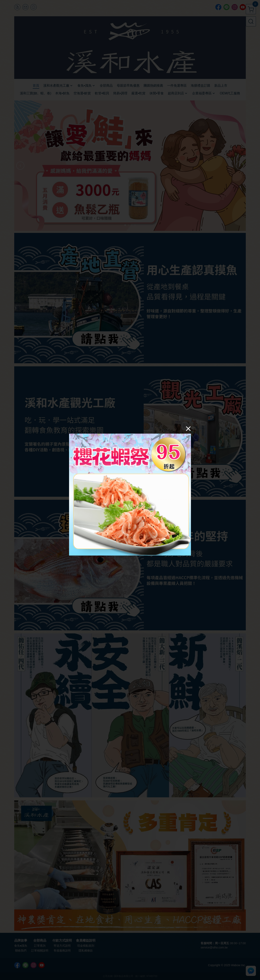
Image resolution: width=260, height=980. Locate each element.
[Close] (188, 429)
